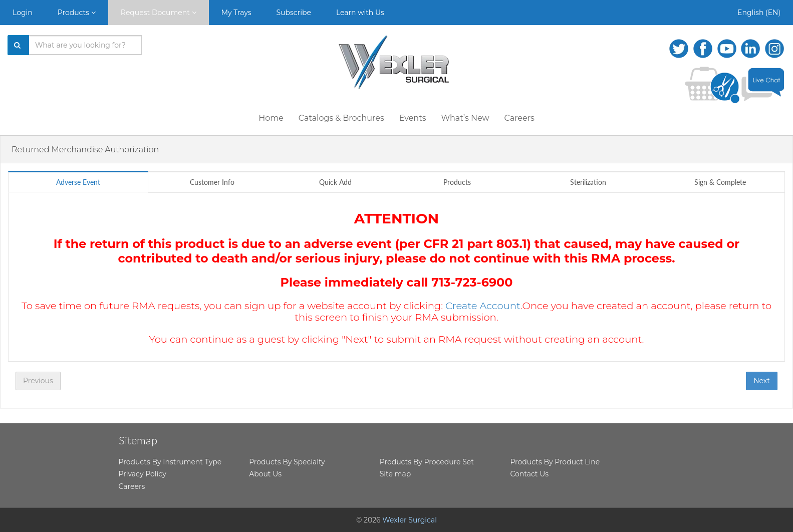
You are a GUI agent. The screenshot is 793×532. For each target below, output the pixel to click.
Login (23, 13)
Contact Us (529, 474)
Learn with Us (360, 13)
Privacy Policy (143, 474)
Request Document (159, 13)
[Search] (19, 45)
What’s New (465, 118)
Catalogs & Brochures (341, 118)
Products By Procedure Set (427, 462)
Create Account (483, 306)
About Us (265, 474)
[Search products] (85, 45)
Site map (395, 474)
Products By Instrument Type (170, 462)
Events (413, 118)
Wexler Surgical (410, 520)
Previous (38, 381)
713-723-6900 (472, 282)
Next (762, 381)
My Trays (236, 13)
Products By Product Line (555, 462)
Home (271, 118)
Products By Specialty (287, 462)
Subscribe (294, 13)
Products (77, 13)
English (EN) (759, 13)
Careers (519, 118)
